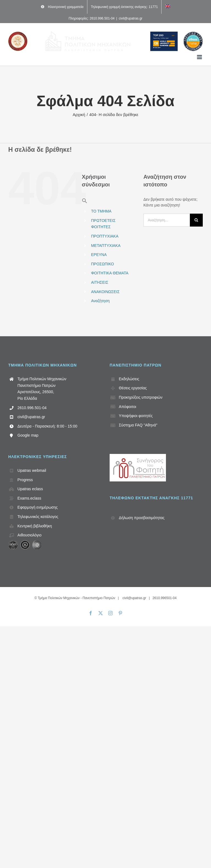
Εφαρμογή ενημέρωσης (38, 507)
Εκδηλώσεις (129, 379)
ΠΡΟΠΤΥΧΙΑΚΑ (105, 236)
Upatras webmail (32, 470)
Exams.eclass (29, 498)
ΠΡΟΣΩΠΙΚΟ (102, 264)
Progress (25, 480)
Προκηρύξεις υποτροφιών (141, 397)
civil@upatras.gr (131, 18)
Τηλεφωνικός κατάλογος (38, 517)
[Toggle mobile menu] (200, 57)
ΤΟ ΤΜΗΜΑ (101, 211)
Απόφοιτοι (128, 407)
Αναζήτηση (100, 301)
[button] (85, 202)
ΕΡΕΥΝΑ (99, 255)
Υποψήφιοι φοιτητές (136, 416)
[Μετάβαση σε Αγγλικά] (168, 7)
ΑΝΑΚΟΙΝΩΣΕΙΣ (105, 292)
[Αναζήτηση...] (167, 220)
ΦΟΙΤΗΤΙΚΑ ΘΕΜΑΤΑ (110, 273)
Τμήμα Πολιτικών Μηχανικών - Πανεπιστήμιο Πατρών (76, 598)
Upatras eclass (30, 489)
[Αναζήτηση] (196, 220)
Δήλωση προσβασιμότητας (142, 518)
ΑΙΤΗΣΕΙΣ (99, 282)
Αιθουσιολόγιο (30, 535)
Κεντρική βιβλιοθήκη (35, 526)
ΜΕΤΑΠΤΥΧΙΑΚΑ (106, 246)
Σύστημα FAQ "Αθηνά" (138, 425)
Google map (28, 435)
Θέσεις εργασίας (133, 388)
